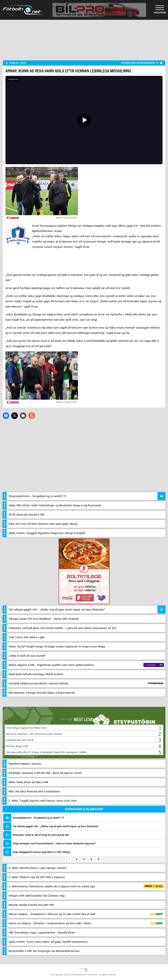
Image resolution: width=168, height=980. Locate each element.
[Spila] (84, 120)
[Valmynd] (160, 10)
